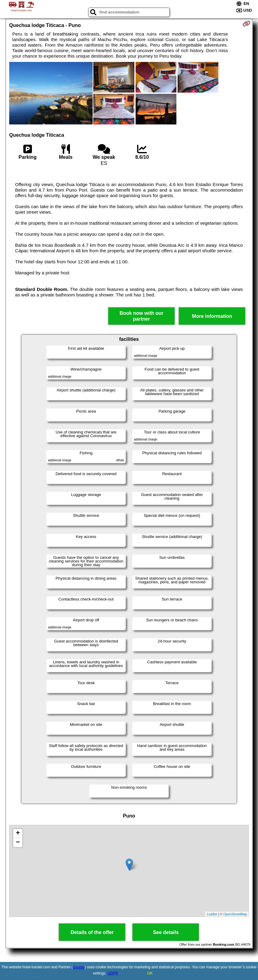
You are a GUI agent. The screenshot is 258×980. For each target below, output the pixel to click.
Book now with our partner (142, 316)
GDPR (113, 973)
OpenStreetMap (235, 914)
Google (79, 967)
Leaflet (212, 914)
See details (166, 932)
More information (212, 316)
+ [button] (18, 833)
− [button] (18, 843)
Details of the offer (92, 932)
